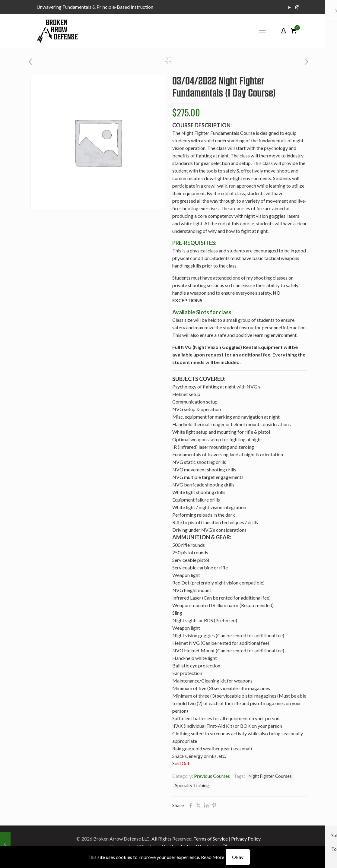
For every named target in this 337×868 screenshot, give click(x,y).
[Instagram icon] (297, 7)
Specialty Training (192, 786)
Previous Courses (212, 776)
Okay (238, 857)
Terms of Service (211, 839)
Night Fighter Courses (270, 776)
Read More (213, 857)
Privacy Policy (246, 839)
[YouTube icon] (290, 7)
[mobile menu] (262, 31)
